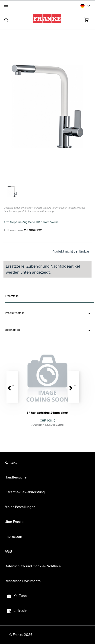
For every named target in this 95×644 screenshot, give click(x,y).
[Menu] (7, 6)
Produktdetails (15, 313)
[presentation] (47, 395)
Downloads (12, 330)
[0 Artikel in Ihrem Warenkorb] (78, 20)
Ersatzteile (12, 296)
